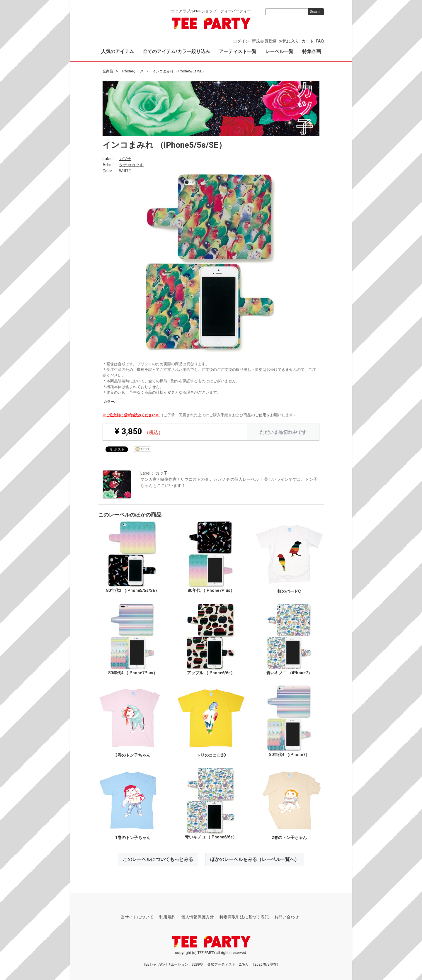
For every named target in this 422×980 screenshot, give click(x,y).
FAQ (320, 41)
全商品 (108, 71)
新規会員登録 (264, 41)
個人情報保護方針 (198, 917)
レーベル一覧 (279, 51)
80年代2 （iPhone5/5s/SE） (133, 590)
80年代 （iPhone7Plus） (211, 590)
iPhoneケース (133, 71)
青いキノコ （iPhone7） (289, 673)
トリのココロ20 (211, 755)
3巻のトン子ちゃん (133, 755)
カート (308, 41)
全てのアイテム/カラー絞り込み (176, 51)
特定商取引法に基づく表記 (244, 917)
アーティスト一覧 (238, 51)
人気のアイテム (118, 51)
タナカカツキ (131, 164)
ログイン (241, 41)
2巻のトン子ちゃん (289, 838)
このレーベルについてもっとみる (158, 859)
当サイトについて (137, 917)
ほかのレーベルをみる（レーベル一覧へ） (255, 859)
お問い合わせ (287, 917)
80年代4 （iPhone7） (289, 754)
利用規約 (167, 917)
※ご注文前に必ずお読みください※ (131, 415)
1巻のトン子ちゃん (133, 838)
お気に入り (289, 41)
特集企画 (312, 51)
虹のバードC (289, 591)
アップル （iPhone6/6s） (211, 673)
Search (316, 12)
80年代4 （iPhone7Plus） (133, 673)
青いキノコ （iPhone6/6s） (211, 837)
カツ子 (125, 158)
